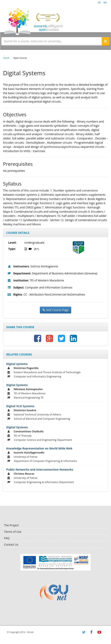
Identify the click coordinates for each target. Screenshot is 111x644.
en (105, 2)
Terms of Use (13, 532)
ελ (99, 2)
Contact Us (11, 545)
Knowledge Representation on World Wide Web (39, 448)
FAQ (7, 538)
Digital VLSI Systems (20, 406)
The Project (11, 525)
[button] (106, 41)
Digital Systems (17, 385)
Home (6, 58)
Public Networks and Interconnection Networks (40, 469)
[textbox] (51, 41)
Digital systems (17, 364)
